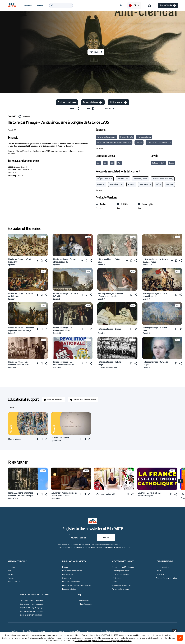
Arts (9, 571)
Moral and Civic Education (72, 571)
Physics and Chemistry (120, 589)
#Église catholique (105, 179)
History (65, 567)
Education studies (69, 589)
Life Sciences (116, 578)
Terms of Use (28, 631)
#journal (101, 184)
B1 (105, 163)
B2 (98, 163)
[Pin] (91, 108)
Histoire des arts (127, 137)
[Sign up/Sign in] (168, 5)
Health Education (163, 567)
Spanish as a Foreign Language (32, 611)
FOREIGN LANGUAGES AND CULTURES (34, 595)
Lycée (172, 163)
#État (159, 184)
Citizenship (160, 574)
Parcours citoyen (144, 137)
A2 (119, 163)
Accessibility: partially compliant (113, 631)
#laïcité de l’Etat (116, 184)
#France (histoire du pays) (163, 179)
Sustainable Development (122, 585)
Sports (114, 582)
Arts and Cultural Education (167, 578)
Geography (67, 578)
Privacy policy (90, 631)
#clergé (131, 184)
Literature (11, 567)
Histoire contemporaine (106, 137)
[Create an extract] (67, 102)
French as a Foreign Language (31, 600)
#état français (123, 179)
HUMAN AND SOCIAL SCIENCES (74, 561)
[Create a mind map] (93, 102)
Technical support (85, 604)
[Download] (109, 108)
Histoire (139, 142)
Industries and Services (120, 574)
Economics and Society (71, 582)
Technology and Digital (121, 571)
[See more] (11, 153)
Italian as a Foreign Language (31, 615)
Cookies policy (74, 631)
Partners (41, 631)
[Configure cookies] (57, 631)
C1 (112, 163)
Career (158, 571)
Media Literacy (68, 574)
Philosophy (12, 574)
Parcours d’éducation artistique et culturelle (114, 142)
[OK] (180, 638)
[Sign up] (106, 538)
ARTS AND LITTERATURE (17, 561)
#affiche (170, 184)
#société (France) (140, 179)
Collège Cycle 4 (158, 163)
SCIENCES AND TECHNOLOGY (123, 561)
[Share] (75, 108)
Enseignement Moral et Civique (159, 142)
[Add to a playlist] (118, 102)
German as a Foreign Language (32, 604)
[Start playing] (96, 52)
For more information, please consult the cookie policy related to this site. (103, 641)
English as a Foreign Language (31, 608)
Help (80, 595)
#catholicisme (145, 184)
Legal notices (13, 631)
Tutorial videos (83, 600)
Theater (11, 578)
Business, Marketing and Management (77, 585)
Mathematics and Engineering (123, 567)
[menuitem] (12, 5)
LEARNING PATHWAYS (164, 561)
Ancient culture (14, 582)
